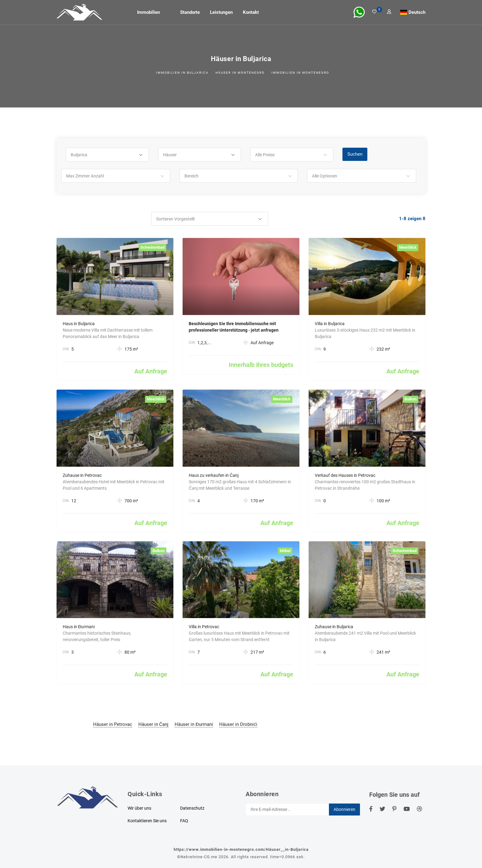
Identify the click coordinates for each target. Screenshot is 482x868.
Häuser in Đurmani (194, 724)
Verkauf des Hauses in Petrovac (345, 475)
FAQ (184, 821)
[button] (107, 155)
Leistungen (221, 12)
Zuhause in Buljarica (334, 627)
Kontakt (251, 12)
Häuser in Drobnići (238, 724)
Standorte (190, 12)
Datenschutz (192, 808)
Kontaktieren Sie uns (147, 821)
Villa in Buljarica (330, 324)
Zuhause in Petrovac (82, 475)
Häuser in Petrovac (113, 724)
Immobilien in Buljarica (182, 73)
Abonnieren (344, 809)
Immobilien (148, 12)
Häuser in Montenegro (240, 73)
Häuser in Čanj (154, 724)
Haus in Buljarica (79, 324)
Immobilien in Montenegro (300, 73)
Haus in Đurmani (79, 627)
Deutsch (417, 11)
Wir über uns (139, 808)
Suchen (355, 154)
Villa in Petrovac (204, 627)
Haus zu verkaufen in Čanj (214, 475)
